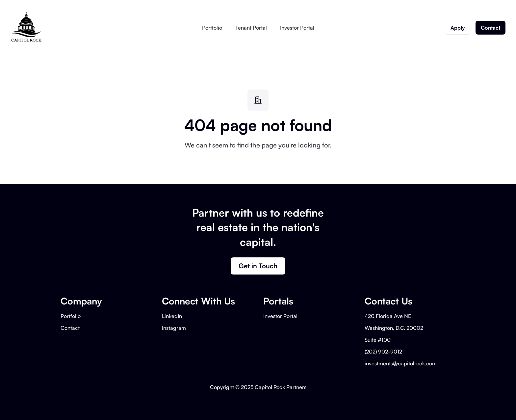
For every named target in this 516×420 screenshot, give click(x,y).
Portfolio (212, 28)
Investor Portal (297, 28)
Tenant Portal (251, 28)
